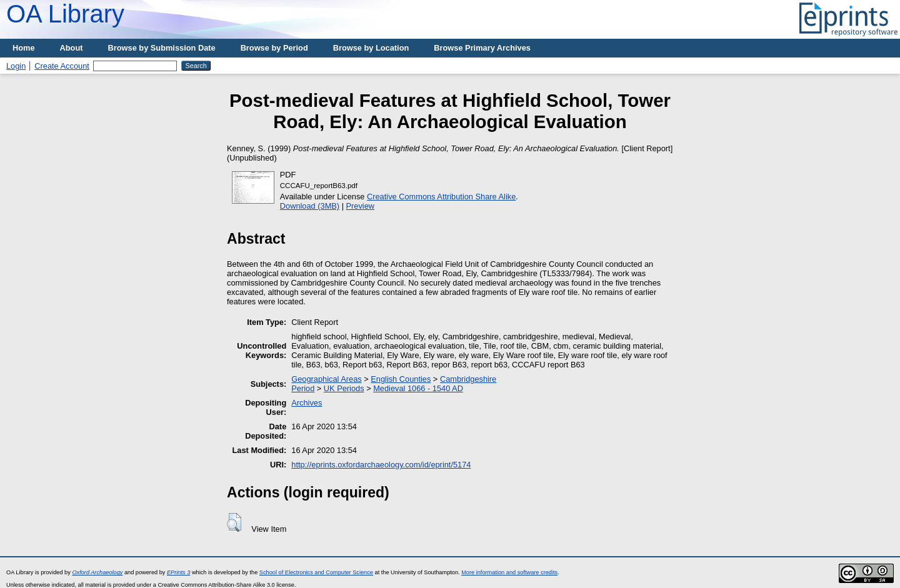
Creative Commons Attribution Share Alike (441, 197)
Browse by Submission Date (162, 48)
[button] (234, 522)
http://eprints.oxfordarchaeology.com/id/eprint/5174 (381, 465)
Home (24, 48)
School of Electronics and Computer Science (316, 572)
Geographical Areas (326, 379)
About (72, 48)
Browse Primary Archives (482, 48)
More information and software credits (509, 572)
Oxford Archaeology (97, 572)
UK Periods (344, 388)
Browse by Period (274, 48)
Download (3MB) (310, 206)
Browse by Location (371, 48)
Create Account (62, 66)
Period (303, 388)
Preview (361, 206)
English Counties (401, 379)
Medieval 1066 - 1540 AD (418, 388)
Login (16, 66)
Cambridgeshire (468, 379)
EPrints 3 (178, 572)
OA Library (65, 14)
